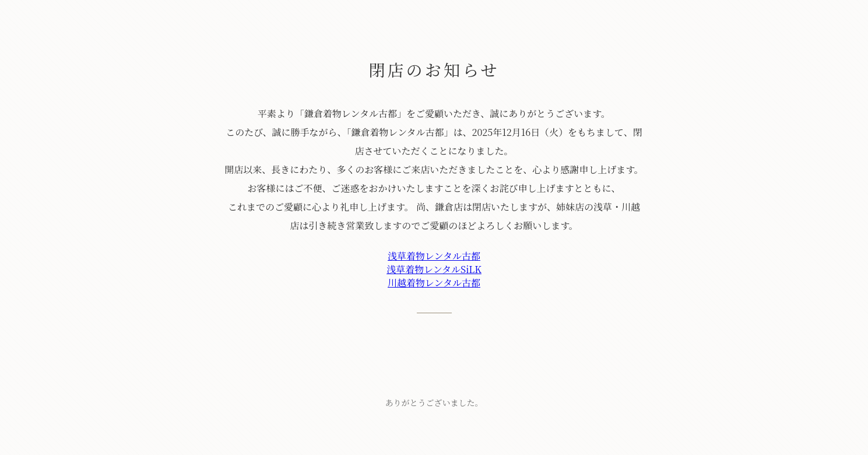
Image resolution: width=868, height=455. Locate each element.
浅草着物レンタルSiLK (434, 269)
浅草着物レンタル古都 (434, 256)
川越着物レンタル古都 (434, 283)
